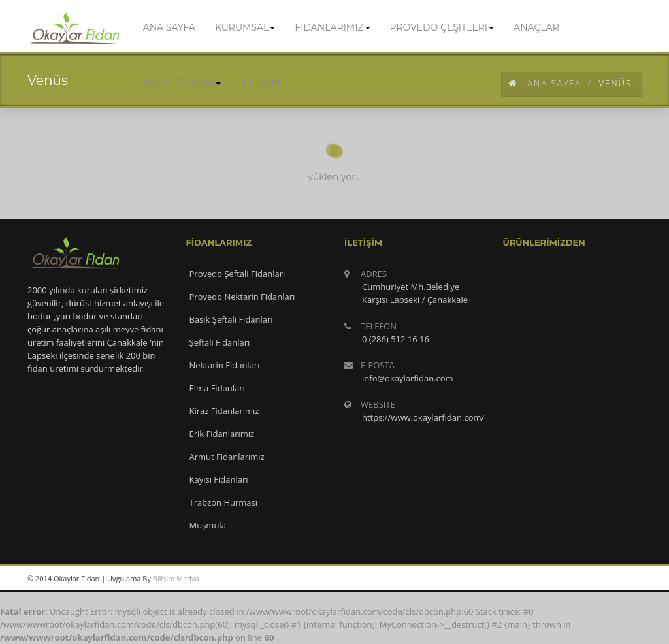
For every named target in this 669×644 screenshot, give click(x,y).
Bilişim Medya (176, 578)
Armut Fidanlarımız (227, 457)
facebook (625, 579)
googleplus (566, 579)
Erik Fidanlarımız (222, 434)
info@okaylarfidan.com (408, 378)
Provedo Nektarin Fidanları (242, 297)
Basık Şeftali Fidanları (231, 319)
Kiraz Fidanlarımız (224, 411)
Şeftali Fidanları (220, 342)
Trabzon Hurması (224, 502)
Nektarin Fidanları (225, 365)
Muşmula (208, 525)
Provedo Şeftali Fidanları (237, 274)
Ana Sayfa (545, 83)
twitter (596, 579)
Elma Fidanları (217, 388)
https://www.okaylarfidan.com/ (423, 417)
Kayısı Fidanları (219, 479)
